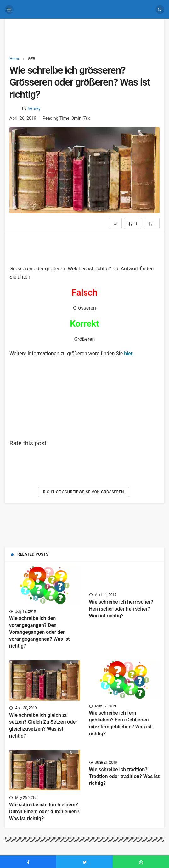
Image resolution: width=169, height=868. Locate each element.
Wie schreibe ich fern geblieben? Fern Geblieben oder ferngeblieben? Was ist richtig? (121, 724)
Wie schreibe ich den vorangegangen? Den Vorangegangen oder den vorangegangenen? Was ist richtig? (39, 632)
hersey (34, 108)
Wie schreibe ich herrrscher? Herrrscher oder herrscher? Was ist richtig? (121, 609)
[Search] (160, 9)
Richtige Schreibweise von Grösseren (84, 492)
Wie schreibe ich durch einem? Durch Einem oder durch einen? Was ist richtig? (44, 812)
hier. (129, 354)
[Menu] (9, 9)
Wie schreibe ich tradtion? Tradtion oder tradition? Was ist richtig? (124, 776)
